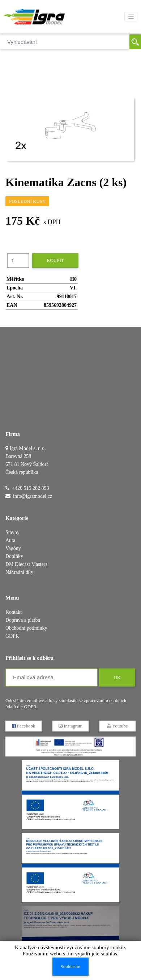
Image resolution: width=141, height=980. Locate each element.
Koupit (55, 260)
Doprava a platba (23, 620)
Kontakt (14, 612)
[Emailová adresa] (52, 677)
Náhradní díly (19, 572)
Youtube (117, 726)
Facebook (24, 726)
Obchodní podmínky (26, 628)
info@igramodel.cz (33, 496)
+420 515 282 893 (30, 488)
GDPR (12, 636)
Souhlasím (71, 966)
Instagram (70, 726)
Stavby (12, 532)
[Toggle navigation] (131, 17)
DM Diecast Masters (26, 564)
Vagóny (13, 548)
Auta (10, 540)
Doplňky (14, 556)
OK (117, 677)
